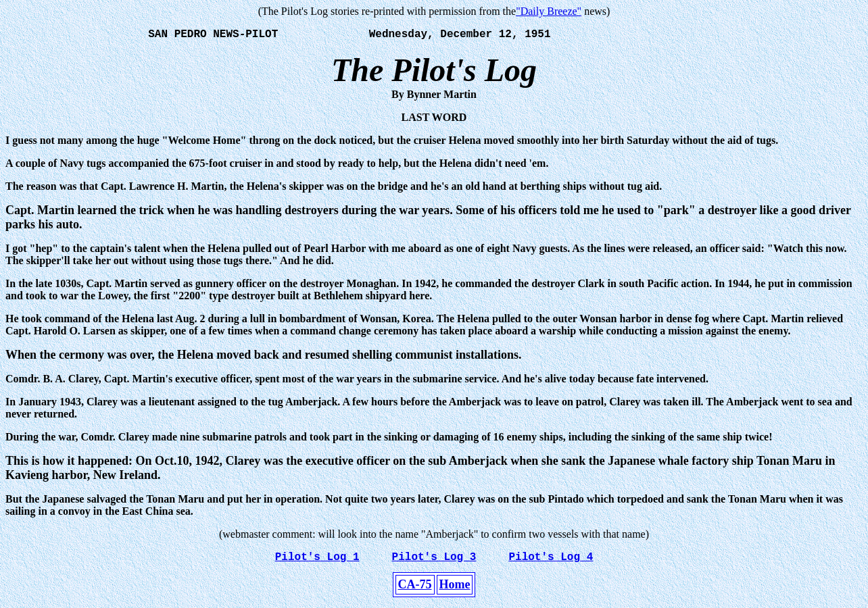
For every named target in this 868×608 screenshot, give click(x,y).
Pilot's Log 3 (434, 561)
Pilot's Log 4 (551, 561)
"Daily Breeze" (549, 11)
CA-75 (415, 590)
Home (455, 590)
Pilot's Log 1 (317, 561)
